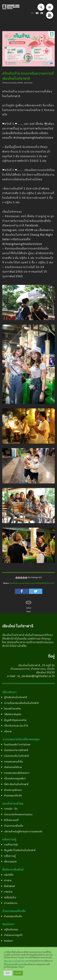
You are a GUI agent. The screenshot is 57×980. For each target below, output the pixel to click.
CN (42, 13)
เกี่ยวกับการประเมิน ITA (16, 726)
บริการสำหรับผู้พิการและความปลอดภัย (23, 832)
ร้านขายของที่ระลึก (13, 796)
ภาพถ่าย (8, 892)
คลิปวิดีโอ (9, 875)
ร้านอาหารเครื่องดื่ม (14, 826)
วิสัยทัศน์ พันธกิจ (13, 715)
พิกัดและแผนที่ (11, 820)
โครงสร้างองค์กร (12, 709)
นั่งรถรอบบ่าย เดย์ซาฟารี (16, 750)
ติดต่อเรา (8, 941)
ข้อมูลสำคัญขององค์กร (15, 720)
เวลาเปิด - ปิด (11, 809)
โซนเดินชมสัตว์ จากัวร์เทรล (17, 745)
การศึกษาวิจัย (11, 845)
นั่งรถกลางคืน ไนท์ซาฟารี (16, 756)
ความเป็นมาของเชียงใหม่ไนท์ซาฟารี (21, 703)
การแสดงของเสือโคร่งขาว (17, 773)
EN (37, 13)
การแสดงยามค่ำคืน (13, 762)
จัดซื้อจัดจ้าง (10, 898)
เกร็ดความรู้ (10, 856)
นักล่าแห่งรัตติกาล (13, 767)
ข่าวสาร (8, 881)
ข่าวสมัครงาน (11, 903)
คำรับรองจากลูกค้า (13, 935)
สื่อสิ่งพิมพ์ (9, 886)
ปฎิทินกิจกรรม (11, 930)
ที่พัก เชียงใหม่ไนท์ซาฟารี (16, 784)
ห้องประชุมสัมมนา (13, 790)
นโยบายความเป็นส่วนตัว (15, 961)
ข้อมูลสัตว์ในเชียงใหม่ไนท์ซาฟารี (20, 850)
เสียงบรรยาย (10, 862)
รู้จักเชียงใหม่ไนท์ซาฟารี (16, 697)
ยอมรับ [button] (18, 973)
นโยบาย (8, 732)
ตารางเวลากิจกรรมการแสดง (18, 815)
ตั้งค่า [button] (8, 973)
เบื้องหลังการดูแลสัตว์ (15, 779)
